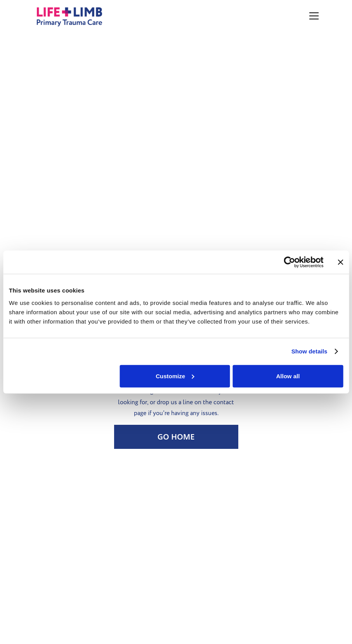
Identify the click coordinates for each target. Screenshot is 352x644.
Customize (175, 376)
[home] (78, 16)
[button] (312, 16)
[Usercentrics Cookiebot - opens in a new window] (289, 262)
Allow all (288, 376)
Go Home (176, 437)
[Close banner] (340, 262)
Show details (310, 351)
